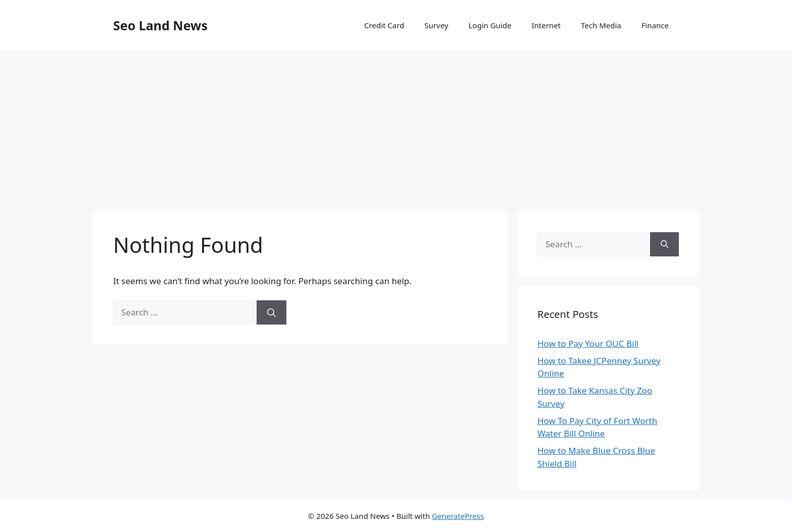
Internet (546, 25)
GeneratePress (458, 516)
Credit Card (384, 25)
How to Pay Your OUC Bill (588, 343)
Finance (655, 25)
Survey (436, 25)
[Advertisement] (396, 126)
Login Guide (490, 25)
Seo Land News (160, 25)
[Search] (271, 312)
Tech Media (601, 25)
